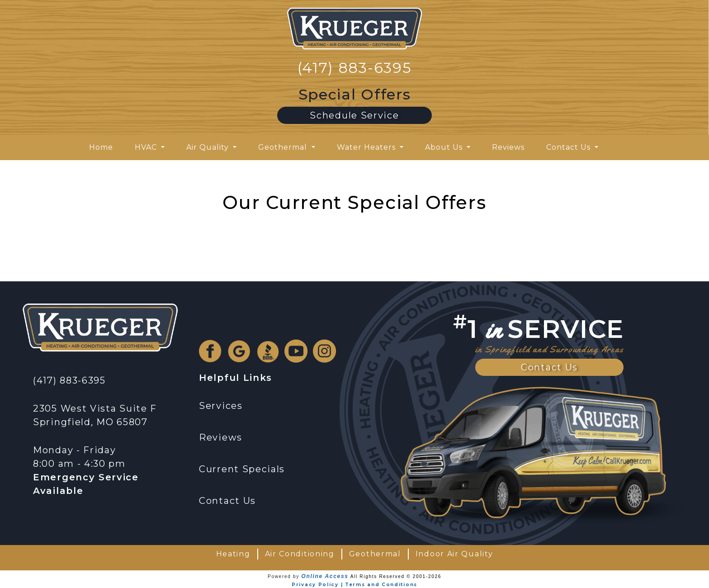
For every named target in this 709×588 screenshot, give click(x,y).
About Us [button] (445, 147)
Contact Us (549, 367)
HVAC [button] (147, 147)
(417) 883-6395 (355, 68)
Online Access (325, 576)
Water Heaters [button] (367, 147)
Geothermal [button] (284, 147)
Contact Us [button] (570, 147)
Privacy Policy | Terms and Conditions (354, 585)
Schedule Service (354, 115)
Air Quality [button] (209, 147)
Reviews (508, 147)
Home (101, 147)
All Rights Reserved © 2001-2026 (396, 576)
